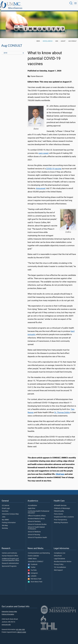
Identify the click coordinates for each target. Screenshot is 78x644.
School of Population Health (37, 535)
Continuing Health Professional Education (39, 510)
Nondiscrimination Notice (63, 559)
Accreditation (32, 503)
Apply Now (32, 506)
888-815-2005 (22, 630)
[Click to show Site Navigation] (75, 3)
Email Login (6, 506)
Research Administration (10, 561)
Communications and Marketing (39, 551)
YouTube (32, 568)
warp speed (43, 151)
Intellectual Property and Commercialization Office (10, 557)
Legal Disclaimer (59, 556)
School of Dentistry (34, 519)
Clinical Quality (59, 509)
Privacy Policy (59, 562)
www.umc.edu (6, 622)
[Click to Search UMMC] (71, 3)
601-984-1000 (20, 627)
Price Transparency (60, 517)
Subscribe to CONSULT (36, 559)
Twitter (32, 565)
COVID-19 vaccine (54, 166)
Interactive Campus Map (10, 512)
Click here (60, 472)
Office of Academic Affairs (37, 513)
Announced (41, 186)
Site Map (5, 523)
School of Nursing (34, 532)
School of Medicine (34, 529)
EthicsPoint (58, 553)
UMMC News (32, 556)
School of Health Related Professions (36, 526)
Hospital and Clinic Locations (64, 514)
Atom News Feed (35, 579)
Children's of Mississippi (62, 506)
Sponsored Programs (9, 564)
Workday (5, 526)
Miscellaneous (36, 4)
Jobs (4, 514)
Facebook (33, 562)
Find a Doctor (58, 512)
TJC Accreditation (60, 565)
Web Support (58, 568)
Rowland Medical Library (36, 516)
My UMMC (5, 517)
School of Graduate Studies (37, 522)
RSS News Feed (35, 576)
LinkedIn (32, 574)
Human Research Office (10, 553)
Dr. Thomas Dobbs (62, 410)
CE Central (5, 503)
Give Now (5, 509)
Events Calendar (33, 553)
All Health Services (60, 503)
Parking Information (9, 520)
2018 (5, 50)
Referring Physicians (61, 520)
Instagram (33, 571)
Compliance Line (60, 551)
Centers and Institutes (9, 551)
